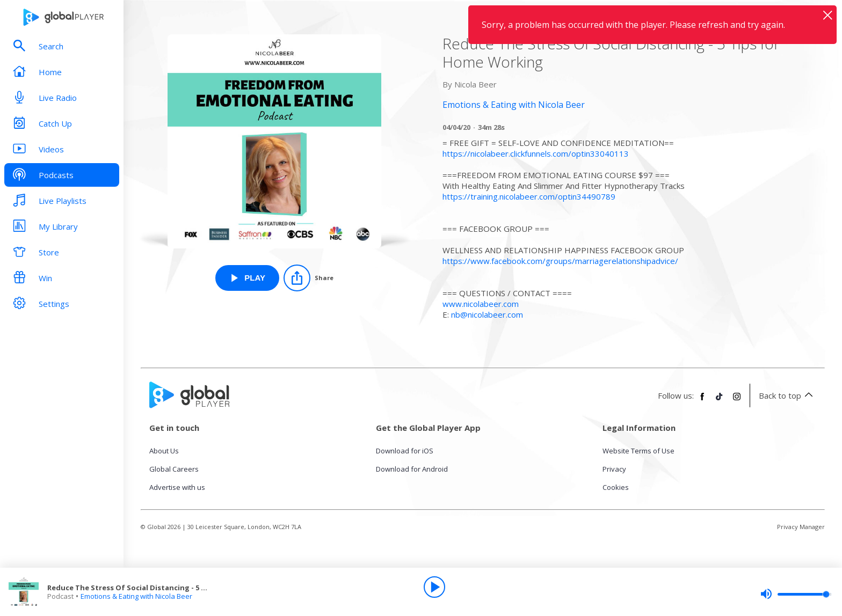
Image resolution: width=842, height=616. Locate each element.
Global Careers (174, 469)
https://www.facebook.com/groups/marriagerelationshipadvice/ (560, 261)
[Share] (309, 278)
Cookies (616, 487)
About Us (164, 451)
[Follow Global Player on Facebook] (702, 401)
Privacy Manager (801, 527)
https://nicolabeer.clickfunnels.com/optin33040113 (536, 153)
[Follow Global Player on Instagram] (737, 401)
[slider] (796, 594)
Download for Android (412, 469)
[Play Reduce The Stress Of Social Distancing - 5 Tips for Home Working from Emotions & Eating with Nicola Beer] (247, 278)
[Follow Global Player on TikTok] (720, 401)
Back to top (787, 395)
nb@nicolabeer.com (487, 314)
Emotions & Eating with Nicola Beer (136, 596)
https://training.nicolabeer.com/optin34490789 (529, 196)
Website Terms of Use (638, 451)
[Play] (434, 587)
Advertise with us (177, 487)
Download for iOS (405, 451)
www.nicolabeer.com (481, 304)
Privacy (614, 469)
